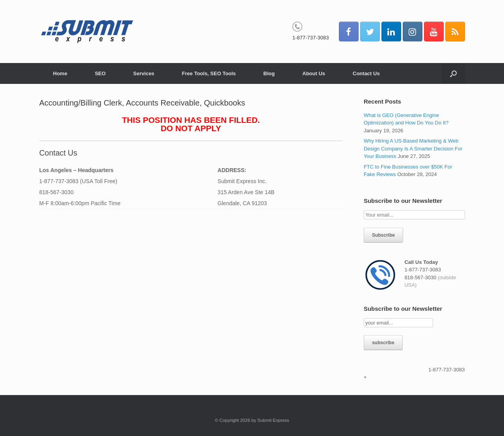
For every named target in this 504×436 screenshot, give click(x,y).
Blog (269, 73)
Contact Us (366, 73)
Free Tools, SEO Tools (209, 73)
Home (60, 73)
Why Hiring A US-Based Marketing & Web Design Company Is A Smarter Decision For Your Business (413, 148)
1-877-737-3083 (311, 38)
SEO (100, 73)
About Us (314, 73)
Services (144, 73)
